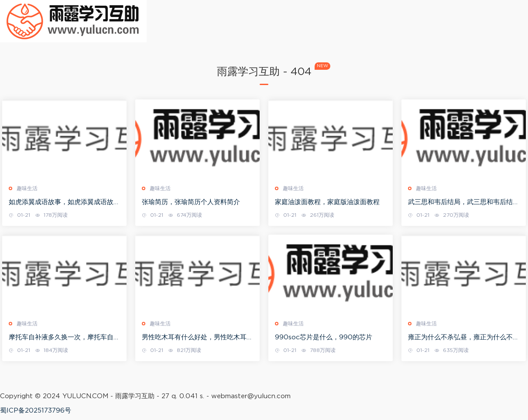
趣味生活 (27, 188)
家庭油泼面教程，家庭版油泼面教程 (327, 202)
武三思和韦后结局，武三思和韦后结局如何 (464, 203)
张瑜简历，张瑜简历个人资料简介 (191, 202)
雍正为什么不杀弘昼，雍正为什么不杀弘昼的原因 (464, 338)
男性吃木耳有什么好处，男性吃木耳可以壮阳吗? (197, 338)
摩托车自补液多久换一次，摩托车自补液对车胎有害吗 (64, 338)
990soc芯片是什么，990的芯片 (324, 337)
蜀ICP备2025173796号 (36, 411)
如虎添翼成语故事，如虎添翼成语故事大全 (64, 203)
